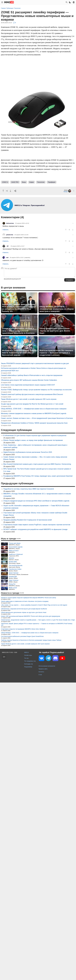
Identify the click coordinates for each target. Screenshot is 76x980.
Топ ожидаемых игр (30, 661)
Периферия (52, 182)
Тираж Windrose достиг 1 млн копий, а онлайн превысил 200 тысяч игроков (29, 399)
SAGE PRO (15, 182)
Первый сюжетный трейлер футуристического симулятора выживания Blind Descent (32, 394)
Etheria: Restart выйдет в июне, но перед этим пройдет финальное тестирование (33, 440)
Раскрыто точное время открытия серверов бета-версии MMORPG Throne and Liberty (29, 598)
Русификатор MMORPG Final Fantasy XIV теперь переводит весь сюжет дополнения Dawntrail (38, 476)
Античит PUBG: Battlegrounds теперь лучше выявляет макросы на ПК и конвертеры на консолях (36, 390)
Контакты (41, 672)
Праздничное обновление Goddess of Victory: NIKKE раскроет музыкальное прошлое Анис (34, 423)
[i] (6, 279)
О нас (40, 675)
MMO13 (27, 652)
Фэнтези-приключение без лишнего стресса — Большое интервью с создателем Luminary (56, 353)
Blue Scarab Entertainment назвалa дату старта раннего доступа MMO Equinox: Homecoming (37, 464)
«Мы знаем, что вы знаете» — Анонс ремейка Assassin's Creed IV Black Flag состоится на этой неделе (34, 605)
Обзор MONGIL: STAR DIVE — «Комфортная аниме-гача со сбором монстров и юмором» (57, 309)
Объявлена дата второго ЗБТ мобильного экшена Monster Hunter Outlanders (29, 380)
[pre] (17, 279)
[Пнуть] (10, 191)
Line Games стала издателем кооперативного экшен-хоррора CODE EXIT (28, 385)
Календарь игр (29, 664)
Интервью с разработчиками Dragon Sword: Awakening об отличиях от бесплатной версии (19, 353)
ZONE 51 (5, 182)
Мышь (24, 182)
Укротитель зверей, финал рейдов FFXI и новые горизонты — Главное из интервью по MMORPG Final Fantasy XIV (19, 308)
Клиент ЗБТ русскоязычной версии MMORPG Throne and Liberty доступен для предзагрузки (31, 616)
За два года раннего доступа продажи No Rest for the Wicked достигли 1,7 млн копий (32, 404)
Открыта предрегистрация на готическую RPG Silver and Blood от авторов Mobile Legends (36, 501)
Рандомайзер (28, 667)
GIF (20, 279)
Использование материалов (47, 666)
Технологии (41, 182)
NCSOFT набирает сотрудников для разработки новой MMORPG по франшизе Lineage (35, 529)
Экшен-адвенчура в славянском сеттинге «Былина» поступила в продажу (25, 601)
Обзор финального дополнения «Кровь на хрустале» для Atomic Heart (55, 331)
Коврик (32, 182)
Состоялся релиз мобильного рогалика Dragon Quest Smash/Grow (22, 636)
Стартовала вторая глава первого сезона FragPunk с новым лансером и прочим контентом (37, 525)
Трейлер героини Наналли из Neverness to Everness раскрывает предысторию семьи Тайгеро (31, 640)
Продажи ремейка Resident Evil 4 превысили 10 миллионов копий (28, 520)
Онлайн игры (28, 655)
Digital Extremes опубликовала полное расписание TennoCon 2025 (28, 452)
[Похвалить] (3, 191)
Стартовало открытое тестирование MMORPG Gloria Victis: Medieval (23, 629)
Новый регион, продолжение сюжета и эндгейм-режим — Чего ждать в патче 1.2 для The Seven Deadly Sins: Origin (38, 620)
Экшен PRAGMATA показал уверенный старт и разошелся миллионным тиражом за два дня (35, 363)
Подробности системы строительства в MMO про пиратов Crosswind (29, 489)
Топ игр (26, 658)
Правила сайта (43, 669)
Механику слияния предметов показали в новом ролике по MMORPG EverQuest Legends (34, 413)
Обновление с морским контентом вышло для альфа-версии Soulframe (24, 609)
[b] (5, 279)
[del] (8, 279)
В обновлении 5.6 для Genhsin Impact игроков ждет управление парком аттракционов (35, 436)
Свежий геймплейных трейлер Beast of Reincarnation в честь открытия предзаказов (32, 375)
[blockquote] (13, 279)
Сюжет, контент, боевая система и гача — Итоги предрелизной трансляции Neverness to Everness (18, 331)
